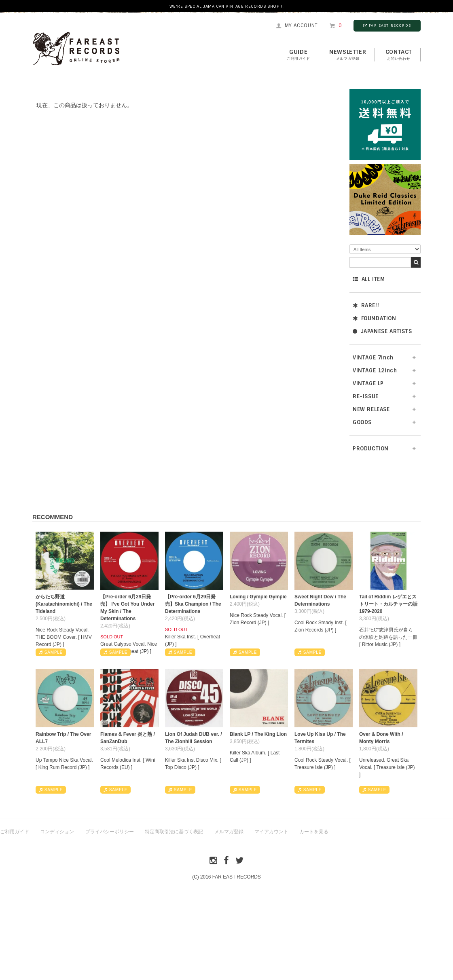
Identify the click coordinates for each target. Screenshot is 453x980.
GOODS (362, 422)
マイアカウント (271, 832)
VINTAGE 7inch (373, 358)
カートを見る (314, 832)
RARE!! (366, 305)
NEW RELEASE (371, 409)
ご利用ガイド (15, 832)
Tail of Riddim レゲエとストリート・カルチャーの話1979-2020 (388, 604)
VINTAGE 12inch (375, 371)
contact (399, 55)
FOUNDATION (375, 318)
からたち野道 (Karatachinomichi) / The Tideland (64, 604)
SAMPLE (51, 652)
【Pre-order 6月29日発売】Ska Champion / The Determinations (193, 604)
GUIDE (298, 55)
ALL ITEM (369, 279)
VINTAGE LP (368, 383)
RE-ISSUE (366, 396)
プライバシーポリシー (110, 832)
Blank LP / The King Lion (258, 734)
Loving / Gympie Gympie (258, 597)
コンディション (57, 832)
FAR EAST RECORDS (387, 25)
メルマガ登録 (229, 832)
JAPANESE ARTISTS (382, 331)
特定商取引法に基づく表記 (174, 832)
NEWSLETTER (348, 55)
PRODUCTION (371, 449)
